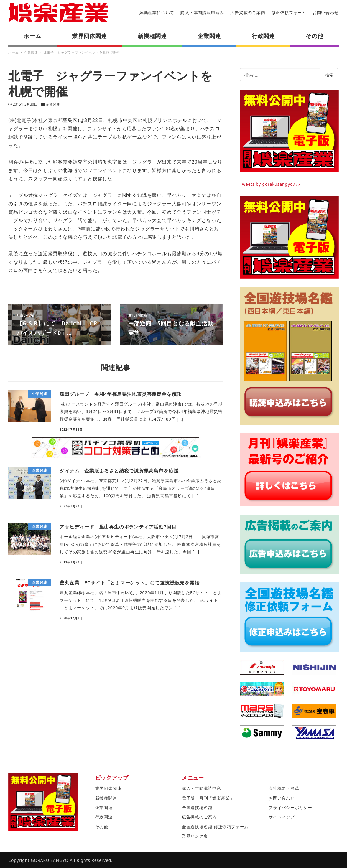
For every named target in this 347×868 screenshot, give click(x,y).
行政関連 (104, 817)
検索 (329, 75)
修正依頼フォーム (289, 13)
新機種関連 (106, 798)
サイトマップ (282, 817)
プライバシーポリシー (290, 807)
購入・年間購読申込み (202, 13)
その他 (102, 827)
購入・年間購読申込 (202, 788)
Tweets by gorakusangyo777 (270, 184)
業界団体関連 (108, 788)
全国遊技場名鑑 (197, 807)
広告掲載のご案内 (248, 13)
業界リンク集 (195, 836)
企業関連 (53, 104)
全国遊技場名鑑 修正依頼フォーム (215, 827)
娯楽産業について (157, 13)
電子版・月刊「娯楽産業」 (208, 798)
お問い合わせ (326, 13)
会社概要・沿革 (284, 788)
